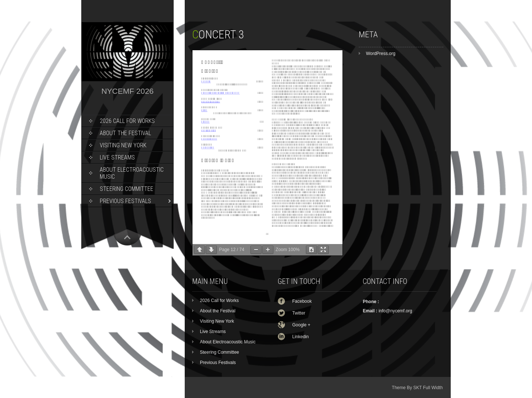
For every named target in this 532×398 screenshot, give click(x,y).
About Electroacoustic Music (132, 173)
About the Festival (125, 133)
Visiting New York (123, 145)
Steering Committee (127, 189)
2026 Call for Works (127, 121)
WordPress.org (381, 54)
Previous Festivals (125, 201)
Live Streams (117, 157)
